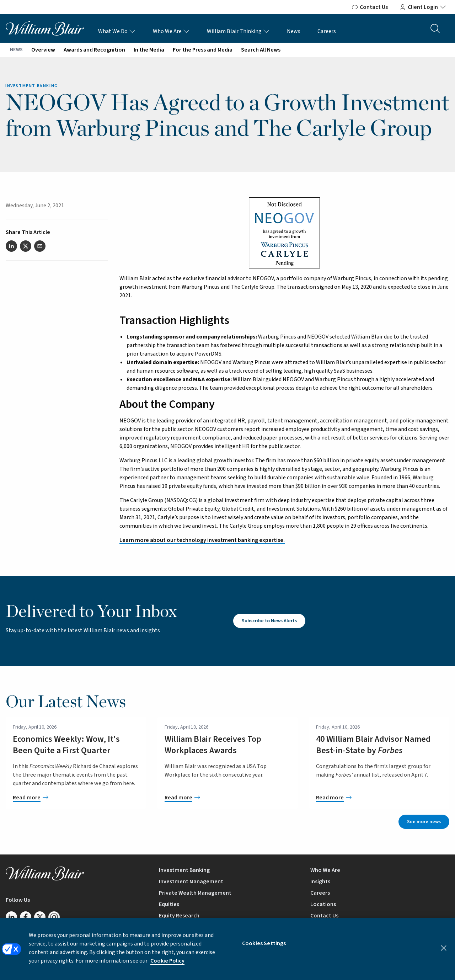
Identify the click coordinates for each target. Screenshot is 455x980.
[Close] (444, 953)
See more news (424, 822)
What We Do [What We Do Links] (117, 31)
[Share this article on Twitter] (26, 246)
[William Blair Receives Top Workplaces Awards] (228, 798)
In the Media (149, 50)
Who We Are (171, 31)
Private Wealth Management (195, 893)
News (294, 31)
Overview (43, 50)
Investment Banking (184, 870)
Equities (169, 904)
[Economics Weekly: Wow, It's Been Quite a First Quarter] (76, 798)
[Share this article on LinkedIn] (11, 246)
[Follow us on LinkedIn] (11, 917)
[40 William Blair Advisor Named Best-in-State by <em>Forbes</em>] (379, 798)
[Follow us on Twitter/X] (40, 917)
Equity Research (179, 916)
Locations (323, 904)
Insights (320, 882)
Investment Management (191, 882)
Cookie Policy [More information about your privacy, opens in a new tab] (167, 966)
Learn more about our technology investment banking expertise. (202, 540)
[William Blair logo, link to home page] (45, 28)
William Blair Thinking (238, 31)
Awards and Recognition (94, 50)
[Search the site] (435, 28)
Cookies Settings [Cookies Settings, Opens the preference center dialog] (264, 949)
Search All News (261, 50)
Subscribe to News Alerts (269, 621)
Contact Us (370, 7)
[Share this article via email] (40, 246)
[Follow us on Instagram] (54, 917)
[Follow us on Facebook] (26, 917)
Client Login (423, 7)
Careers (327, 31)
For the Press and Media (203, 50)
